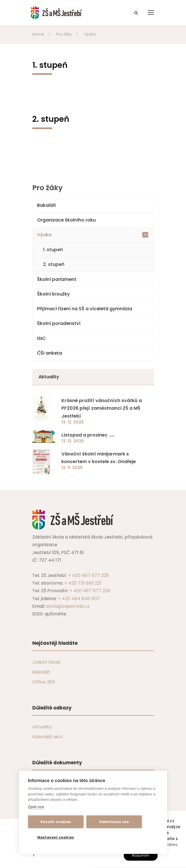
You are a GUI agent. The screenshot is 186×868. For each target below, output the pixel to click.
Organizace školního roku (66, 220)
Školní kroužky (53, 294)
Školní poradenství (59, 323)
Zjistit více (36, 807)
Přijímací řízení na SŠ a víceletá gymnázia (85, 309)
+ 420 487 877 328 (88, 575)
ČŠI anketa (50, 353)
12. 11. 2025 (72, 468)
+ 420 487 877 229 (90, 591)
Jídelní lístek (46, 662)
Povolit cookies (56, 822)
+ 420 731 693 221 (83, 583)
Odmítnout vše (114, 822)
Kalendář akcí (48, 737)
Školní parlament (57, 279)
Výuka (93, 235)
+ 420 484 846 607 (79, 599)
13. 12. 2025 (73, 422)
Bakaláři (46, 205)
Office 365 (44, 682)
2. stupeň (54, 264)
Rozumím (141, 855)
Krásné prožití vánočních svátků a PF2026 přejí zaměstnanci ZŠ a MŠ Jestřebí (102, 408)
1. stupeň (53, 250)
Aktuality (42, 727)
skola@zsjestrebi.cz (68, 606)
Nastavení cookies (56, 837)
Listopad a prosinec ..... (88, 435)
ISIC (41, 338)
